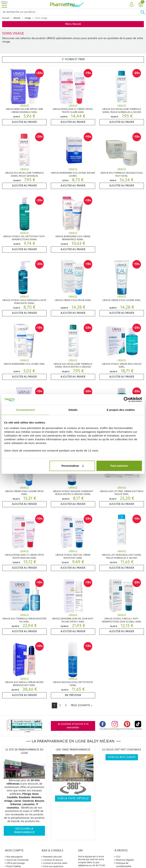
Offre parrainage (16, 863)
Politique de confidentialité (124, 865)
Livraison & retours (53, 860)
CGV (118, 857)
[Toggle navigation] (4, 4)
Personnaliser (72, 466)
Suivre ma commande (17, 860)
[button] (132, 4)
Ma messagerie (15, 857)
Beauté (17, 18)
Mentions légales (125, 860)
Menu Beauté (73, 24)
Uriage (28, 18)
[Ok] (143, 12)
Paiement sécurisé (52, 857)
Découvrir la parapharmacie (24, 831)
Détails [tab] (73, 410)
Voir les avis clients (122, 757)
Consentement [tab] (25, 410)
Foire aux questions (53, 866)
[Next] (81, 705)
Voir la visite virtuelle (73, 798)
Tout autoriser (119, 466)
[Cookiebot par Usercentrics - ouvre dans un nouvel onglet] (126, 400)
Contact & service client (55, 863)
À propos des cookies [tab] (121, 410)
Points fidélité (14, 866)
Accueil (6, 18)
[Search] (70, 12)
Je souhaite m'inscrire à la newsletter (73, 726)
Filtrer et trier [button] (73, 59)
